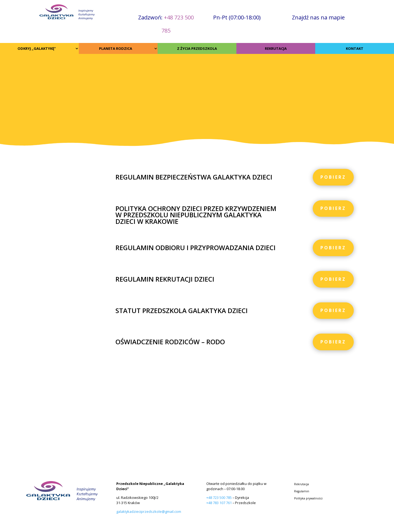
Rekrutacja (302, 484)
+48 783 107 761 (219, 503)
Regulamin (302, 491)
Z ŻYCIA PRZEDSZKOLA (197, 48)
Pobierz (333, 177)
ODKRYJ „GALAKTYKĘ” (37, 48)
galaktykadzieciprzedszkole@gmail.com (149, 511)
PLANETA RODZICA (116, 48)
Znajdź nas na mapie (318, 17)
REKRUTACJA (276, 48)
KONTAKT (355, 48)
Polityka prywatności (308, 499)
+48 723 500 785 (219, 498)
